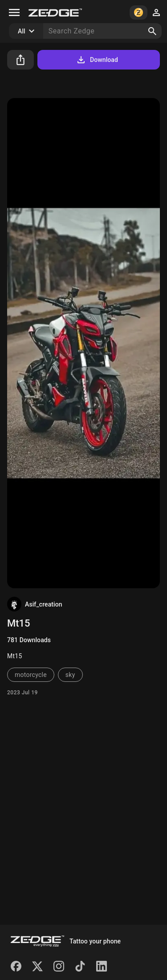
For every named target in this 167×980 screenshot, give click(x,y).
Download (97, 60)
